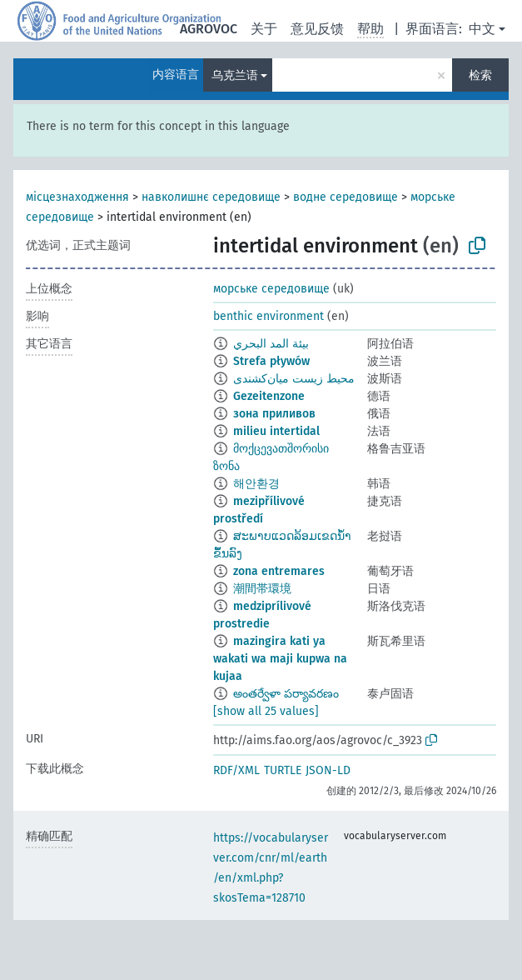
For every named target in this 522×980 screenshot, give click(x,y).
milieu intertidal (276, 431)
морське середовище (271, 289)
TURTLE (283, 770)
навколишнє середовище (211, 197)
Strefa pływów (271, 361)
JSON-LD (328, 770)
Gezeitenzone (269, 396)
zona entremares (279, 571)
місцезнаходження (77, 197)
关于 (264, 29)
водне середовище (346, 197)
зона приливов (274, 414)
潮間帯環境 (262, 589)
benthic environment (268, 316)
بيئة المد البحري (271, 344)
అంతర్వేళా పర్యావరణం (286, 694)
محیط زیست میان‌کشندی (294, 379)
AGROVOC (209, 29)
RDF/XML (236, 770)
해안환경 (256, 484)
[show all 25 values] (266, 711)
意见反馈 (317, 29)
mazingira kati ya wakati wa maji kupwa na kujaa (280, 659)
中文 (482, 29)
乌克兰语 (235, 75)
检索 (480, 75)
